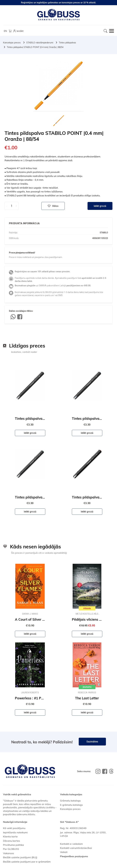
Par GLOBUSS (11, 849)
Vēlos (53, 206)
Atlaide (87, 608)
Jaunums (87, 687)
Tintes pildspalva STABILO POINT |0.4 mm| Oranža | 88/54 (35, 47)
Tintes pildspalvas (67, 43)
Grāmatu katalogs (70, 801)
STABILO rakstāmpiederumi (40, 43)
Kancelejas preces (12, 43)
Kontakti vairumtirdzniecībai (76, 848)
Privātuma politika (13, 845)
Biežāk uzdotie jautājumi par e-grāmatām (27, 862)
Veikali (64, 852)
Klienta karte (10, 836)
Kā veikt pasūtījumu (14, 828)
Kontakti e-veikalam (71, 844)
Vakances (9, 853)
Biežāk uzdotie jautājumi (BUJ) (20, 857)
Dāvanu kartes (11, 841)
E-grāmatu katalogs (71, 805)
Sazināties (92, 742)
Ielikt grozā (100, 206)
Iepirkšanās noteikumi (15, 832)
